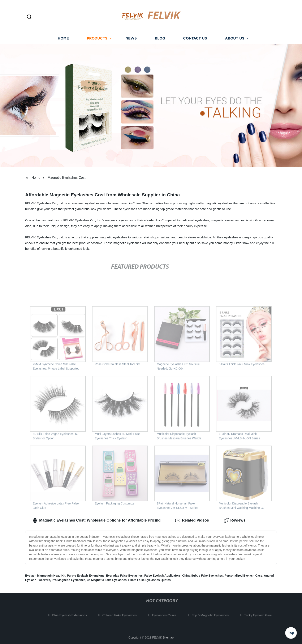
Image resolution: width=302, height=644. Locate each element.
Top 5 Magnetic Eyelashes (212, 615)
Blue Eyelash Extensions (72, 615)
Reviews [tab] (234, 520)
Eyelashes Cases (166, 615)
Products (97, 38)
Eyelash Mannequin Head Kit (45, 576)
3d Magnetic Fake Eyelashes (107, 580)
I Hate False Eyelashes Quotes (150, 580)
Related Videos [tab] (192, 520)
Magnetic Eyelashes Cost (67, 178)
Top (291, 633)
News (131, 38)
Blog (160, 38)
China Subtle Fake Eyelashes (203, 576)
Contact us (195, 38)
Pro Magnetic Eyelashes (69, 580)
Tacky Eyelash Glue (260, 615)
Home (63, 38)
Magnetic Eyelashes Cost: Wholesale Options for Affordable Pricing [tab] (96, 520)
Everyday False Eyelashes (124, 576)
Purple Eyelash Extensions (86, 576)
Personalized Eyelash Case (243, 576)
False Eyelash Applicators (162, 576)
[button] (29, 17)
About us (235, 38)
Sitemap (168, 637)
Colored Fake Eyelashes (122, 615)
